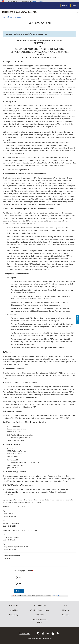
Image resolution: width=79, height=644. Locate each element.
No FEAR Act (39, 615)
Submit (19, 591)
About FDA (13, 610)
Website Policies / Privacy (39, 610)
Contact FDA (25, 633)
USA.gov (65, 615)
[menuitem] (39, 558)
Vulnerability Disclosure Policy (40, 621)
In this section (19, 12)
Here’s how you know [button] (39, 1)
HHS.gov (65, 610)
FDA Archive (13, 605)
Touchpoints (54, 596)
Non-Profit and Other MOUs (12, 17)
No (20, 583)
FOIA (65, 605)
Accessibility (14, 615)
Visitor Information (39, 605)
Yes (20, 577)
